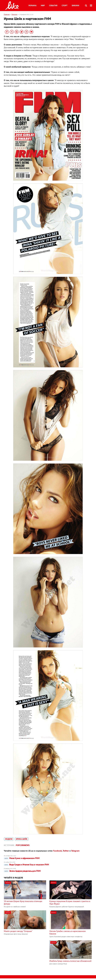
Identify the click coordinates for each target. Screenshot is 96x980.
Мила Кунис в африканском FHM (22, 858)
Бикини (75, 5)
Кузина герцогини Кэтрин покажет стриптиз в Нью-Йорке (70, 903)
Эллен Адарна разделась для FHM (22, 871)
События (53, 5)
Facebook (57, 851)
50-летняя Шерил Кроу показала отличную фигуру (23, 903)
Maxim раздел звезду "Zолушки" (18, 931)
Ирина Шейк (22, 839)
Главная (7, 14)
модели (9, 839)
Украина (32, 5)
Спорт (65, 5)
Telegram (75, 851)
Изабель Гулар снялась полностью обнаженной (70, 961)
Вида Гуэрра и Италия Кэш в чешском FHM (26, 865)
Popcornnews (23, 845)
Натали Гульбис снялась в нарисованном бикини (67, 932)
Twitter (66, 851)
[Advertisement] (22, 955)
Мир (43, 5)
